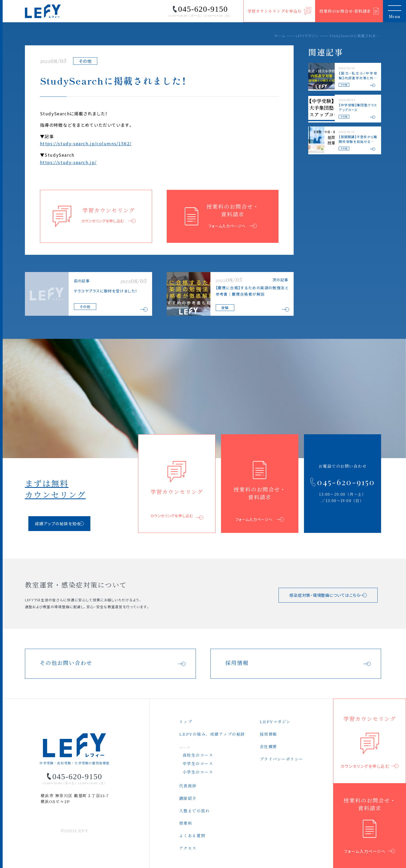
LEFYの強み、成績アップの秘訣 (212, 734)
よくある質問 (192, 836)
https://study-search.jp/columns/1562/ (86, 143)
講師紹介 (188, 798)
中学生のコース (198, 763)
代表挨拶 (188, 786)
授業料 (186, 823)
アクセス (188, 848)
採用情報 (268, 734)
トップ (186, 722)
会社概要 (268, 746)
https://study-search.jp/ (68, 162)
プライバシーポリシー (282, 759)
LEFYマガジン (307, 36)
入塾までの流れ (195, 811)
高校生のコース (198, 755)
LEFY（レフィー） (43, 11)
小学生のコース (198, 772)
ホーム (280, 36)
